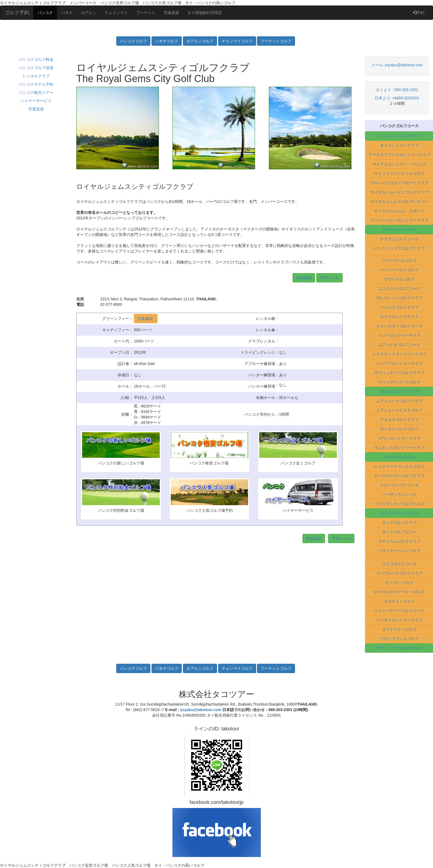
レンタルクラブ (36, 76)
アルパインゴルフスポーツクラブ (399, 183)
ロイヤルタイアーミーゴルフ (399, 592)
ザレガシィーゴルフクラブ (399, 298)
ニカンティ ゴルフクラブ (399, 136)
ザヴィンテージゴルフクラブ (399, 373)
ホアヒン (89, 13)
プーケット (146, 13)
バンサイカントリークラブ (399, 620)
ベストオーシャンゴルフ (399, 551)
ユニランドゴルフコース (399, 289)
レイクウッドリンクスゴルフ (399, 466)
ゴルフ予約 (17, 13)
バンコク (45, 13)
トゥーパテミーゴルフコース (399, 611)
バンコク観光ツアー (36, 92)
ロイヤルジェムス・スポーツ (399, 211)
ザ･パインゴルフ (399, 583)
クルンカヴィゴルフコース (399, 326)
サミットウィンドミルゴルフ (399, 173)
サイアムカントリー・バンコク (399, 164)
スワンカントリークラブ (399, 438)
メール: (378, 65)
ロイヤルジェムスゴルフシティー (399, 202)
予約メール (329, 278)
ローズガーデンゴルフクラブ (399, 476)
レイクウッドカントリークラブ (399, 354)
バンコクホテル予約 (36, 84)
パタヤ (67, 13)
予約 (419, 13)
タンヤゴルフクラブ (399, 523)
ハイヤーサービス (36, 101)
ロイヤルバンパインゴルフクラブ (399, 192)
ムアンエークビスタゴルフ (399, 410)
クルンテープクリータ (399, 485)
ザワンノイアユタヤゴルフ (399, 648)
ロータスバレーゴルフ (399, 429)
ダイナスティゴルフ (399, 629)
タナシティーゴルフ (399, 230)
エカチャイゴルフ (399, 601)
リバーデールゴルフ (399, 260)
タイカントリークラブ (399, 145)
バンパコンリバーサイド (399, 335)
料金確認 (304, 278)
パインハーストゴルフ (399, 270)
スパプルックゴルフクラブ (399, 573)
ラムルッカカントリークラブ (399, 448)
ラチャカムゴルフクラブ (399, 541)
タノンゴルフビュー (399, 532)
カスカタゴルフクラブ (399, 391)
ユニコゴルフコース (399, 564)
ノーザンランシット (399, 494)
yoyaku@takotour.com (404, 65)
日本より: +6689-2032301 (397, 98)
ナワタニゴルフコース (399, 239)
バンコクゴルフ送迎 (36, 68)
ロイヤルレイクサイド (399, 317)
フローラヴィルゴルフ (399, 639)
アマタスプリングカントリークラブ (399, 155)
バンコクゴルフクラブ (399, 307)
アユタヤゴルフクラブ (399, 420)
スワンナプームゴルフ (399, 513)
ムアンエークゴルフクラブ (399, 401)
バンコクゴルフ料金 (36, 59)
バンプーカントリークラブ (399, 363)
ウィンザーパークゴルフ (399, 382)
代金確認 (146, 319)
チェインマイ (116, 13)
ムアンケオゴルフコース (399, 345)
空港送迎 (171, 13)
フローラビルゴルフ (399, 457)
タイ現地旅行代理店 (205, 13)
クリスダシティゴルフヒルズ (399, 504)
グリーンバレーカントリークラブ (399, 220)
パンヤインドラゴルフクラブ (399, 248)
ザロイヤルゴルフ (399, 279)
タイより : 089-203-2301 (397, 90)
